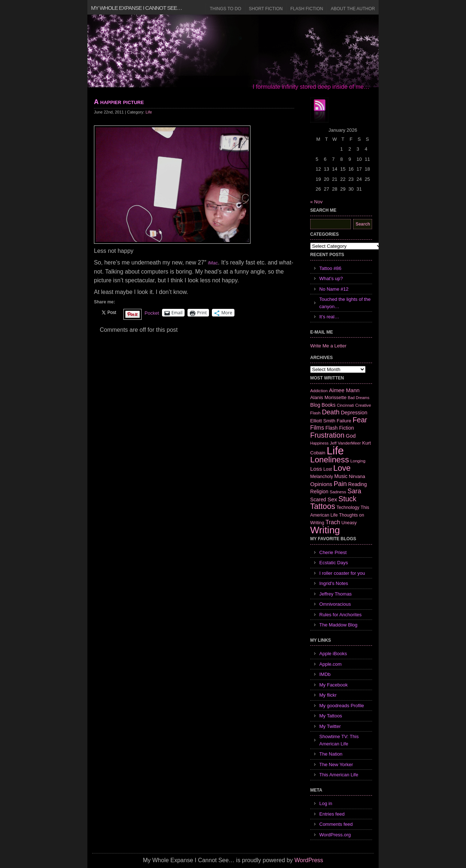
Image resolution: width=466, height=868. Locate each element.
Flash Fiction (307, 9)
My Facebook (333, 685)
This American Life (339, 775)
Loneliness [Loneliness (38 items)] (330, 460)
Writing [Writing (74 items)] (325, 530)
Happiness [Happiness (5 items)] (319, 443)
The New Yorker (336, 765)
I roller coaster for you (342, 573)
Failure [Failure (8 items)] (344, 421)
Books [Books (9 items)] (328, 405)
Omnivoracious (335, 604)
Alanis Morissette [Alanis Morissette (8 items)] (328, 397)
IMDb (325, 674)
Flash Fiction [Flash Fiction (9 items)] (340, 428)
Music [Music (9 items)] (341, 476)
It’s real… (329, 317)
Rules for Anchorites (340, 615)
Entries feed (332, 814)
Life (149, 112)
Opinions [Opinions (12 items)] (321, 484)
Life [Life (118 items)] (335, 451)
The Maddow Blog (338, 625)
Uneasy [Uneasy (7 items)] (349, 523)
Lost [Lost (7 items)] (327, 469)
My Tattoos (331, 716)
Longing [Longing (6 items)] (358, 461)
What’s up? (331, 278)
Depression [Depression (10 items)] (354, 413)
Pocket (152, 313)
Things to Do (225, 9)
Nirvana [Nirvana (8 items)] (357, 476)
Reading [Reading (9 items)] (357, 484)
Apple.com (330, 664)
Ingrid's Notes (334, 583)
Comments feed (336, 824)
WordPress (309, 860)
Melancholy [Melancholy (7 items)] (322, 477)
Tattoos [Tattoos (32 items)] (323, 506)
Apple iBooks (333, 654)
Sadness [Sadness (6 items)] (338, 492)
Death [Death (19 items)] (331, 412)
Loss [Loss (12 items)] (316, 469)
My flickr (328, 695)
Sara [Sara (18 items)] (355, 491)
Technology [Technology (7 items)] (348, 507)
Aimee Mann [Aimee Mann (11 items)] (344, 390)
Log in (326, 803)
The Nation (331, 754)
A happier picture (119, 102)
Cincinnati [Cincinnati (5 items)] (345, 405)
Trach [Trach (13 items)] (333, 522)
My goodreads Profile (342, 706)
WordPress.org (335, 835)
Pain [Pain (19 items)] (340, 484)
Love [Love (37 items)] (342, 468)
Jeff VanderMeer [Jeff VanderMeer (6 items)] (345, 443)
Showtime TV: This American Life (339, 740)
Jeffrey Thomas (335, 594)
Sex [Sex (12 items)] (332, 499)
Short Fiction (266, 9)
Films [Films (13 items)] (317, 428)
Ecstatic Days (334, 563)
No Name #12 (334, 289)
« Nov (316, 202)
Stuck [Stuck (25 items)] (347, 499)
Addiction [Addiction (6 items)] (319, 391)
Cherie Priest (333, 552)
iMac (213, 263)
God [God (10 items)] (351, 436)
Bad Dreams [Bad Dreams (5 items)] (358, 398)
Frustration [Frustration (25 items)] (327, 435)
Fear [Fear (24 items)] (360, 420)
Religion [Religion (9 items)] (319, 491)
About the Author (353, 9)
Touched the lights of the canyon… (345, 303)
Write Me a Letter (328, 346)
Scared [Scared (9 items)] (318, 499)
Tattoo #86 (330, 268)
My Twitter (330, 726)
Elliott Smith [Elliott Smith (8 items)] (323, 421)
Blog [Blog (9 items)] (315, 405)
